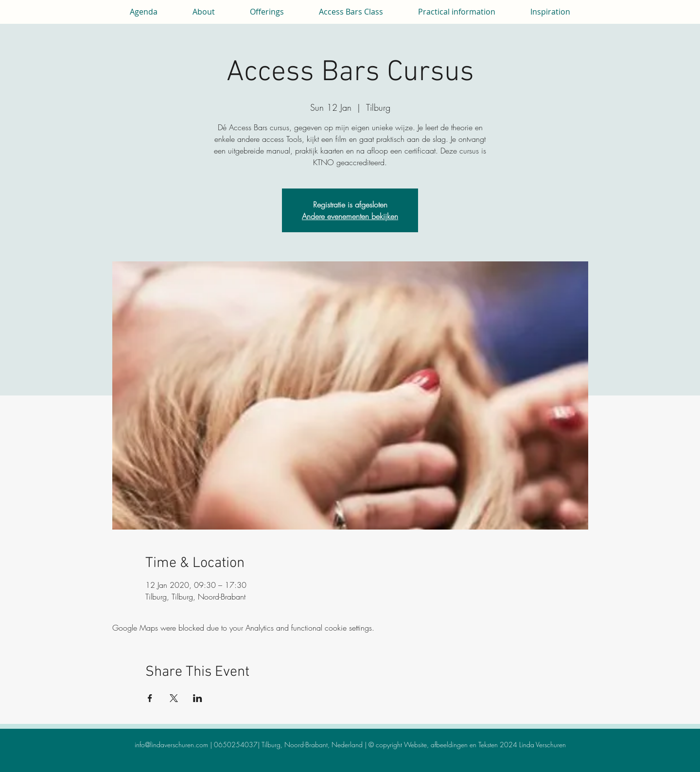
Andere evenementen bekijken (350, 216)
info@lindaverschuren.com (171, 745)
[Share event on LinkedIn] (198, 698)
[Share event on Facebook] (150, 698)
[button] (204, 12)
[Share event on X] (174, 698)
